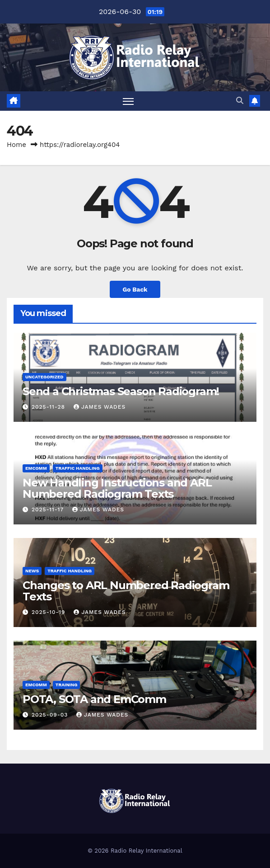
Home (16, 145)
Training (67, 685)
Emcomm (36, 468)
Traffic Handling (78, 468)
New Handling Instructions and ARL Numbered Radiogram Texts (117, 488)
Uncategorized (44, 377)
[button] (240, 101)
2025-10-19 (49, 612)
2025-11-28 (49, 407)
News (32, 571)
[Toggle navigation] (128, 101)
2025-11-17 (49, 509)
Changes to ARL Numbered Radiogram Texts (126, 591)
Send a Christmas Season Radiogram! (121, 391)
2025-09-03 (51, 715)
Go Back (135, 289)
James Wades (100, 407)
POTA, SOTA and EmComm (94, 699)
